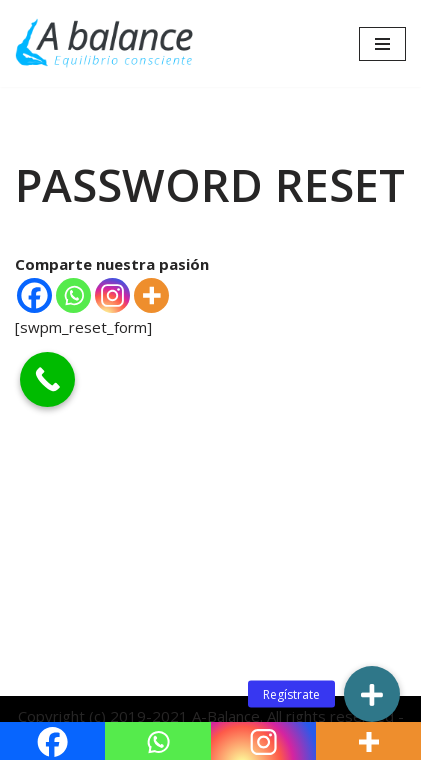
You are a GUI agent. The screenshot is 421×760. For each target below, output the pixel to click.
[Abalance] (105, 43)
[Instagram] (112, 295)
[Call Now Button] (47, 379)
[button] (372, 694)
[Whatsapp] (73, 295)
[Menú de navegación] (382, 44)
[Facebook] (34, 295)
